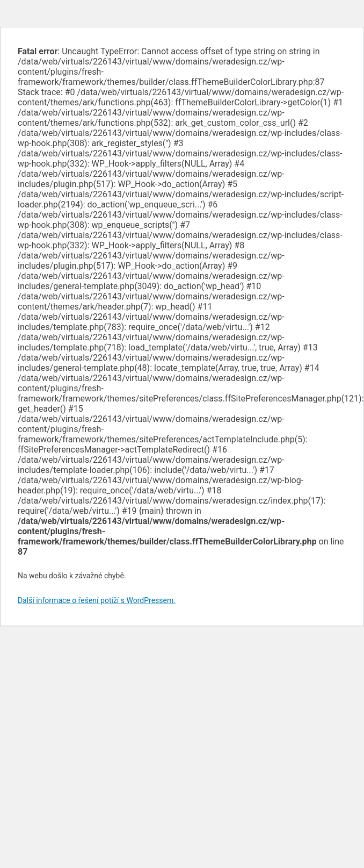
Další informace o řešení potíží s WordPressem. (97, 600)
